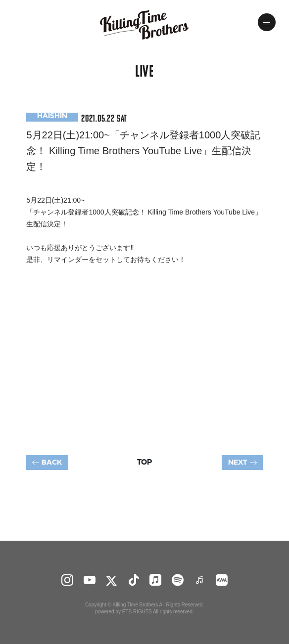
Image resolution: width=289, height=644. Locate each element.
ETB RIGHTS (137, 612)
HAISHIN (52, 116)
